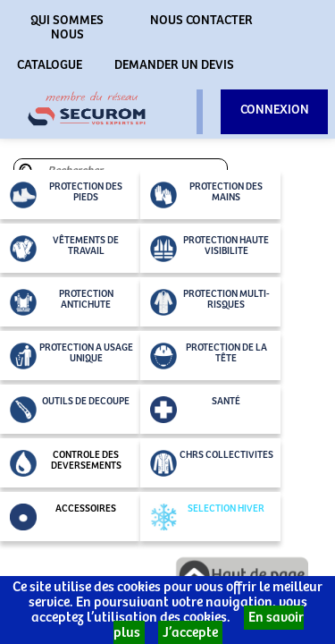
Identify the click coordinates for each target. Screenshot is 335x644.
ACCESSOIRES (63, 517)
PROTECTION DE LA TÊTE (209, 356)
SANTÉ (195, 410)
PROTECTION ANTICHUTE (62, 302)
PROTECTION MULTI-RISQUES (210, 302)
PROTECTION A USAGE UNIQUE (71, 356)
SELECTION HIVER (207, 517)
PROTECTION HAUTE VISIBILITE (209, 249)
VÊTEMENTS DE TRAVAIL (64, 249)
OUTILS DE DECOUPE (70, 410)
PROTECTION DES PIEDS (66, 195)
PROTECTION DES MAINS (206, 195)
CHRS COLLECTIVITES (212, 463)
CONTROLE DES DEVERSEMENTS (66, 463)
